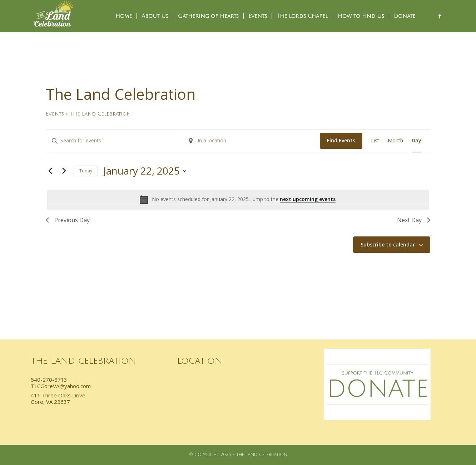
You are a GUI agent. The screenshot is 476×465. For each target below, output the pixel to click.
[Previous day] (50, 171)
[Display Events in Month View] (395, 141)
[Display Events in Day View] (416, 141)
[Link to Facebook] (440, 16)
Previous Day (68, 220)
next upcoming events (308, 199)
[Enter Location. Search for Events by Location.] (252, 141)
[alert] (238, 200)
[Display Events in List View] (375, 141)
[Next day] (64, 171)
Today (86, 171)
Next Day (414, 220)
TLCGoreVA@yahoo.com (61, 386)
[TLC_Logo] (54, 16)
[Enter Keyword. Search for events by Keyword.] (115, 141)
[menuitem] (124, 16)
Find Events (341, 140)
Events (55, 114)
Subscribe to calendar (388, 244)
